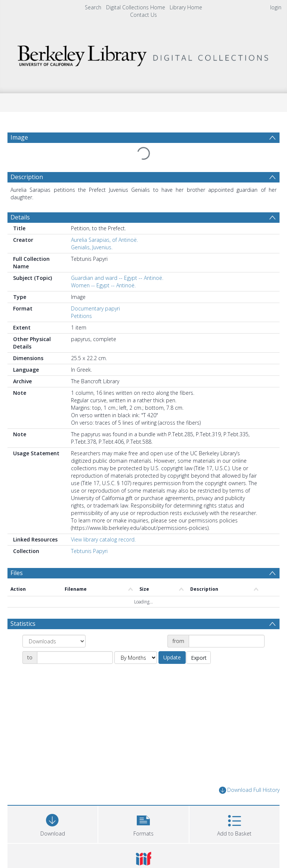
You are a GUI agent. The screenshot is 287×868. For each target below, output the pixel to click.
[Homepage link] (143, 54)
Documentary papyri (95, 308)
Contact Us (143, 15)
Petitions (81, 316)
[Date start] (227, 641)
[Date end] (75, 658)
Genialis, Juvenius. (92, 247)
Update (172, 657)
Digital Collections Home (136, 7)
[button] (143, 823)
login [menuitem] (276, 7)
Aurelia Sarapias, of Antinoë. (104, 240)
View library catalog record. (103, 539)
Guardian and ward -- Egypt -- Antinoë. (117, 278)
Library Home (186, 7)
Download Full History (249, 790)
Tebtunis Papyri (89, 551)
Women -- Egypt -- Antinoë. (103, 285)
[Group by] (54, 641)
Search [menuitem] (93, 7)
